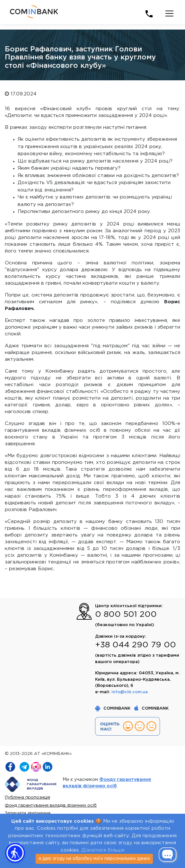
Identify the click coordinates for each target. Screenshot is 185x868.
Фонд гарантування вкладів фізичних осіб (51, 806)
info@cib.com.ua (130, 692)
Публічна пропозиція (27, 797)
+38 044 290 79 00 (136, 645)
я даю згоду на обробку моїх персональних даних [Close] (94, 859)
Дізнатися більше (103, 850)
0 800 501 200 (126, 615)
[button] (15, 853)
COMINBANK (113, 709)
